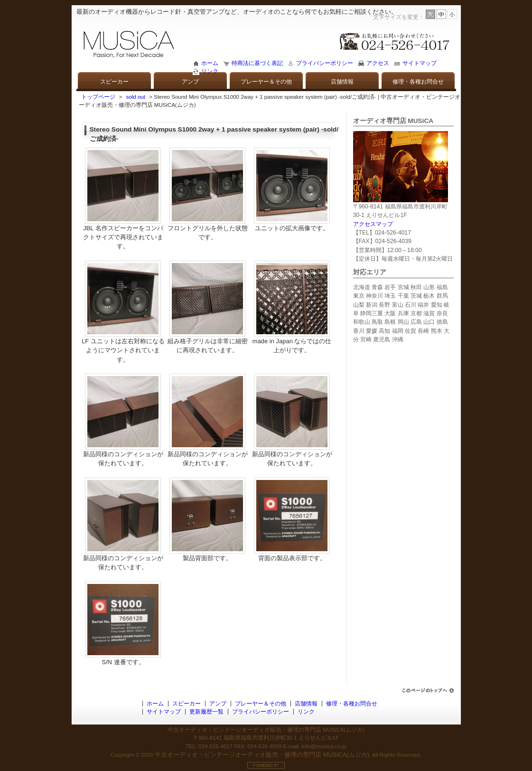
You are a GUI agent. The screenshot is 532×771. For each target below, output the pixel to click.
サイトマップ (420, 63)
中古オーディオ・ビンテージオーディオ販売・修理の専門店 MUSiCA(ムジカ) (262, 755)
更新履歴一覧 (206, 712)
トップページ (98, 97)
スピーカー (114, 82)
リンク (210, 71)
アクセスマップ (373, 224)
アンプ (190, 82)
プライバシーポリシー (325, 63)
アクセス (378, 63)
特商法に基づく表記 (257, 63)
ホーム (210, 63)
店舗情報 (342, 82)
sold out (136, 97)
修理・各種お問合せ (418, 82)
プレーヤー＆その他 (266, 82)
